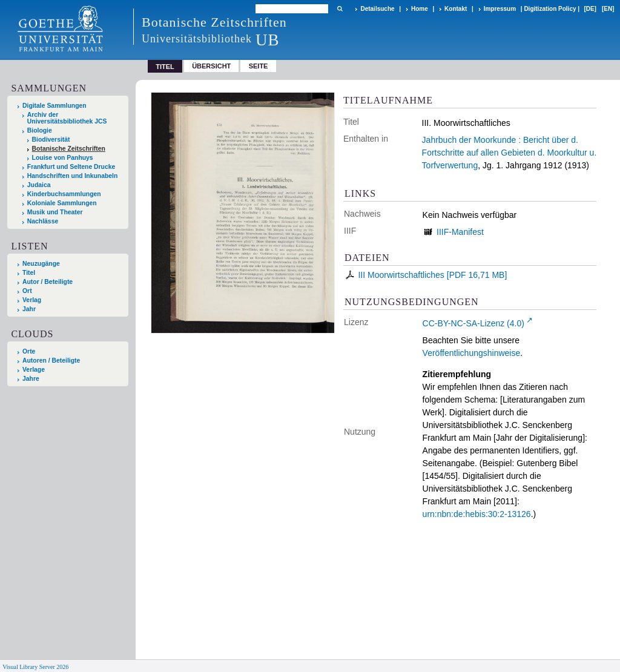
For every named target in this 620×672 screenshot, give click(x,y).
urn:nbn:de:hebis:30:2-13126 (477, 514)
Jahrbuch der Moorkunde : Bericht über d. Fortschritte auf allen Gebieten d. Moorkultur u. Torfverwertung (510, 153)
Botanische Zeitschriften (69, 149)
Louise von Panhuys (63, 158)
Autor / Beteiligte (48, 282)
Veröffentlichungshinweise (472, 353)
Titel (29, 273)
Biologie (40, 130)
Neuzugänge (41, 264)
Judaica (39, 185)
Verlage (34, 370)
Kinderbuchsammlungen (64, 194)
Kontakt (456, 9)
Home (420, 9)
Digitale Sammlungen (54, 106)
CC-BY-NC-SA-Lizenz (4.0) (473, 323)
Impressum (500, 9)
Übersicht (211, 66)
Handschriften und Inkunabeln (73, 176)
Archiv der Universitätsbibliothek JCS (67, 118)
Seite (259, 66)
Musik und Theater (55, 212)
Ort (27, 291)
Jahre (31, 379)
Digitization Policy (550, 9)
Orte (29, 351)
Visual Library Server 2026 (35, 667)
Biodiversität (51, 140)
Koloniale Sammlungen (62, 203)
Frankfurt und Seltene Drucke (71, 167)
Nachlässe (43, 221)
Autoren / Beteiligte (51, 361)
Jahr (29, 309)
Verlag (32, 300)
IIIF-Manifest (460, 232)
